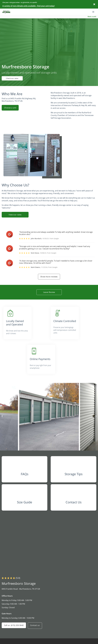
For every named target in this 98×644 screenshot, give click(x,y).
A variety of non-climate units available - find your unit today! (29, 6)
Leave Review (49, 292)
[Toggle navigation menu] (94, 12)
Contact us (36, 631)
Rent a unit (92, 17)
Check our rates (14, 78)
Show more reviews (49, 277)
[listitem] (25, 322)
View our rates (15, 215)
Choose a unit (10, 108)
